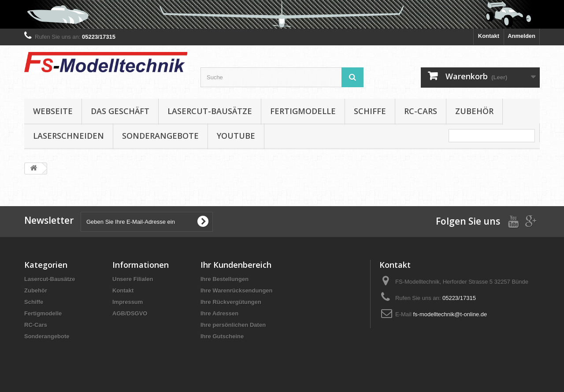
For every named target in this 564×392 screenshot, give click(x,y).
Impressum (128, 302)
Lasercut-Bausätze (210, 111)
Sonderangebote (160, 136)
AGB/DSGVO (130, 313)
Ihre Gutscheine (222, 336)
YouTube (236, 136)
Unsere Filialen (133, 279)
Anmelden (521, 36)
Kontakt (489, 36)
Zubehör (474, 111)
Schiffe (370, 111)
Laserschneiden (69, 136)
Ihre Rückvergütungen (231, 302)
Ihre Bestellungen (224, 279)
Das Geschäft (120, 111)
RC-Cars (421, 111)
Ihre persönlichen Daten (233, 325)
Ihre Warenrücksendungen (237, 290)
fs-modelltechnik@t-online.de (450, 314)
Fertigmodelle (303, 111)
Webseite (53, 111)
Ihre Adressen (219, 313)
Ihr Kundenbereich (236, 265)
